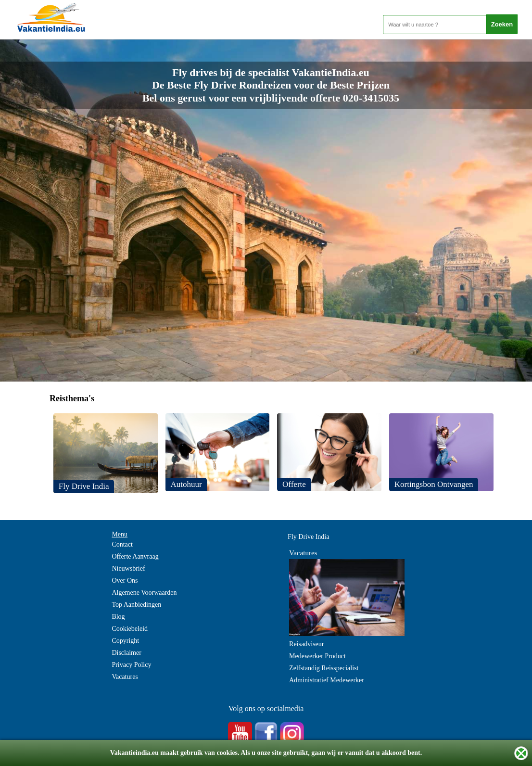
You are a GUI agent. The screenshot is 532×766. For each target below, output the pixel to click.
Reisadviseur (306, 644)
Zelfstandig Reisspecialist (324, 668)
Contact (122, 544)
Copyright (125, 641)
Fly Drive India (308, 537)
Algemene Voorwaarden (144, 593)
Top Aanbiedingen (136, 605)
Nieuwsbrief (128, 568)
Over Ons (125, 581)
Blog (118, 617)
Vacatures (125, 677)
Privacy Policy (131, 665)
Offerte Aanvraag (135, 556)
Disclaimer (126, 653)
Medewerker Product (317, 656)
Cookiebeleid (130, 629)
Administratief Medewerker (327, 680)
